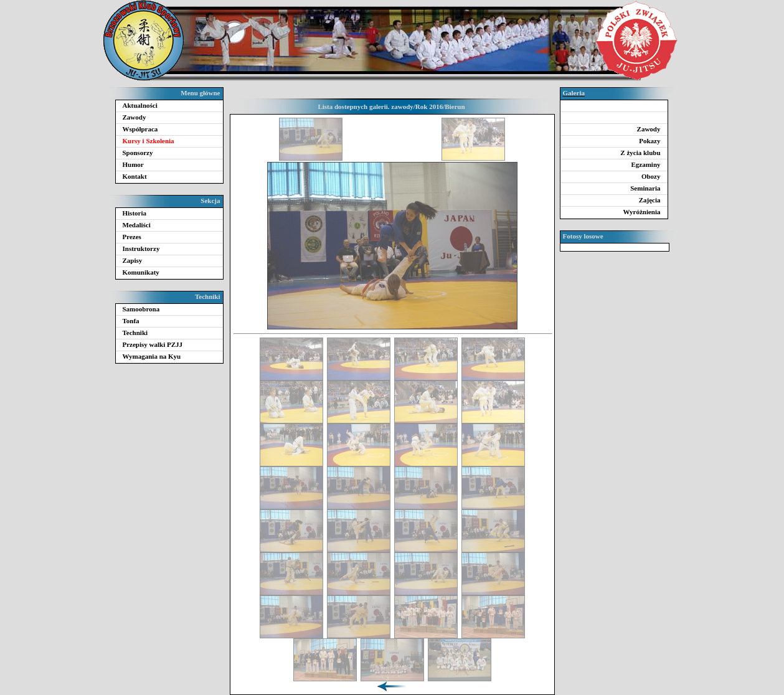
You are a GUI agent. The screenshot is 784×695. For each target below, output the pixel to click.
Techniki (135, 333)
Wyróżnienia (641, 212)
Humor (133, 164)
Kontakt (135, 176)
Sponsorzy (138, 153)
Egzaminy (645, 164)
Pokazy (649, 141)
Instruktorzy (141, 248)
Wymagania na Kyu (152, 356)
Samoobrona (141, 309)
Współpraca (140, 129)
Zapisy (133, 260)
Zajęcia (650, 200)
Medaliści (137, 225)
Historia (135, 213)
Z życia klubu (640, 153)
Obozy (651, 176)
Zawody (135, 117)
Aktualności (140, 105)
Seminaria (645, 188)
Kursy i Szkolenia (149, 141)
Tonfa (131, 321)
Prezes (132, 237)
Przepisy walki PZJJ (153, 344)
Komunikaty (141, 272)
